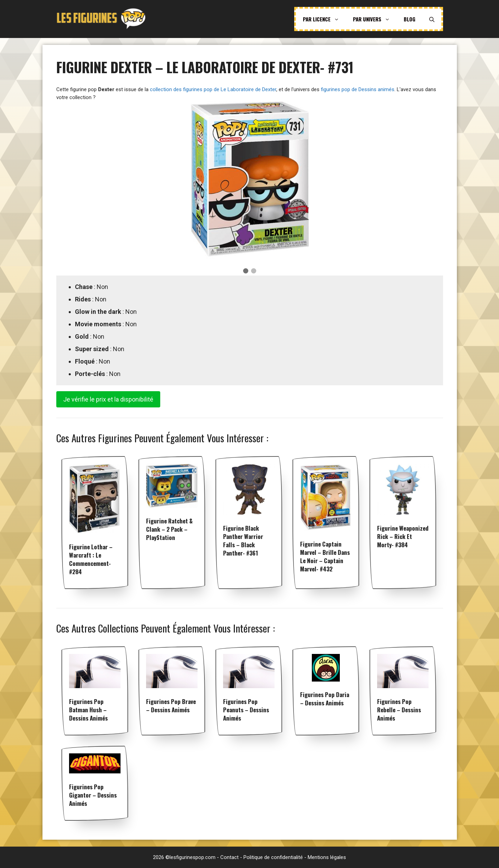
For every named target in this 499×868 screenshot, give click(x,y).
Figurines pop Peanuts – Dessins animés (246, 710)
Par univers (375, 19)
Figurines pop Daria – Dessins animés (325, 699)
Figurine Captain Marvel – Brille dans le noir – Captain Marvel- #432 (325, 556)
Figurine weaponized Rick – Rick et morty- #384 (403, 536)
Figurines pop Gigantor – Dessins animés (93, 795)
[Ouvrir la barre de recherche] (432, 19)
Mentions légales (327, 857)
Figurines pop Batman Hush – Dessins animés (88, 710)
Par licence (324, 19)
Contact (229, 857)
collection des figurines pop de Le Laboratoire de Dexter (213, 89)
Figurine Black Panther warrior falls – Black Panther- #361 (243, 541)
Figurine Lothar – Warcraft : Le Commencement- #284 (91, 559)
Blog (410, 19)
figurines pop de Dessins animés (358, 89)
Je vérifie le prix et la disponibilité (108, 399)
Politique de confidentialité (273, 857)
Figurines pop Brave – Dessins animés (171, 706)
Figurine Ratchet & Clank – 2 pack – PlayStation (169, 529)
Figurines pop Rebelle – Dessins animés (399, 710)
